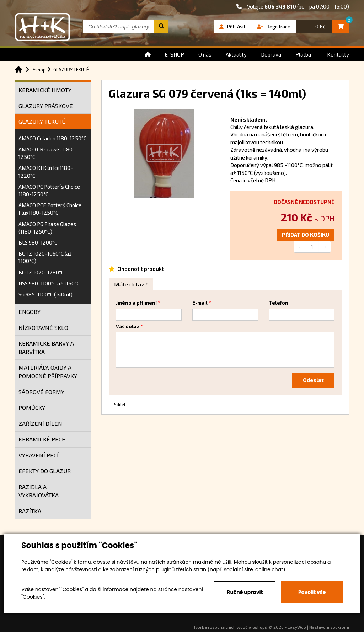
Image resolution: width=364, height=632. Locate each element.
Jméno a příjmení (136, 303)
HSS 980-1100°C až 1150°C (49, 283)
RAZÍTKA (30, 511)
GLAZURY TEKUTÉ (42, 121)
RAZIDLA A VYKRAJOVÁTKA (39, 491)
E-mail (200, 303)
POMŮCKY (32, 408)
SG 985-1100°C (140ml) (45, 294)
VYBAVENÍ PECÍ (39, 455)
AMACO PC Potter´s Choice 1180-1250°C (49, 190)
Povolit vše (312, 592)
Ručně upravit (245, 592)
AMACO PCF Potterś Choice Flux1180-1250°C (50, 209)
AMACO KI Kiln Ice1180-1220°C (46, 172)
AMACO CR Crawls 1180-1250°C (47, 153)
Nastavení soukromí (329, 627)
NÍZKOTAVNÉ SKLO (43, 328)
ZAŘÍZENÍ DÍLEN (40, 424)
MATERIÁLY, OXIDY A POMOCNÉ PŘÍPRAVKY (48, 372)
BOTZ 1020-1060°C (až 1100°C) (45, 257)
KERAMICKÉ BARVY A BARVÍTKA (46, 347)
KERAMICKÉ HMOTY (45, 90)
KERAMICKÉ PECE (42, 439)
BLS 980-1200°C (38, 242)
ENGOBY (30, 312)
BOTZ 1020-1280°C (41, 272)
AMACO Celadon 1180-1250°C (52, 138)
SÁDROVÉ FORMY (41, 392)
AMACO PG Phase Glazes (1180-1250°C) (47, 228)
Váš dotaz (128, 326)
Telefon (279, 303)
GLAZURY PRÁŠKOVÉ (46, 106)
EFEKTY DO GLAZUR (45, 471)
